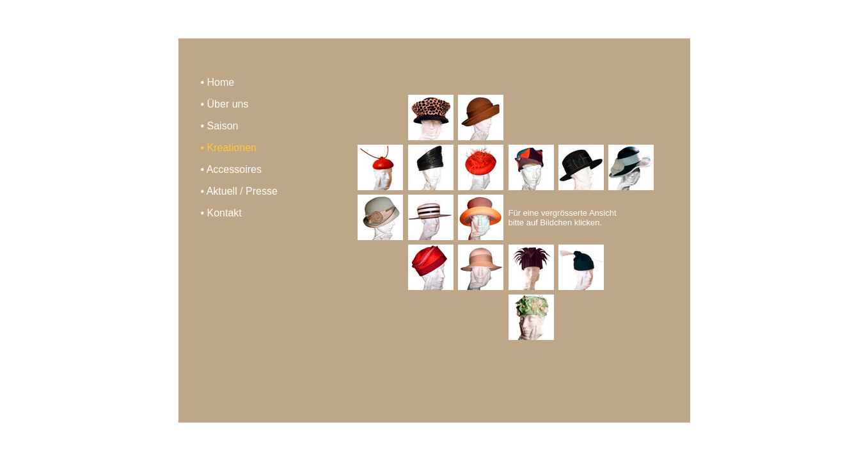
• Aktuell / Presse (239, 191)
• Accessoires (231, 169)
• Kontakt (221, 213)
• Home (218, 82)
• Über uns (225, 104)
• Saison (220, 126)
